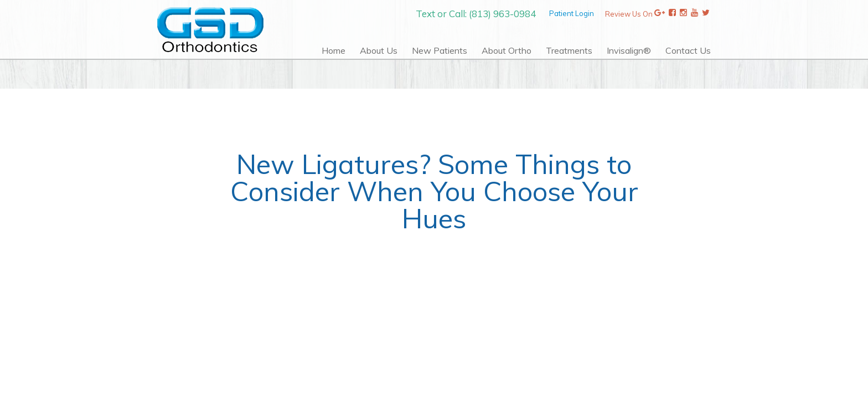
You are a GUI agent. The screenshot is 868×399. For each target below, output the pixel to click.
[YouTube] (694, 14)
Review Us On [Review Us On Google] (635, 14)
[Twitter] (706, 14)
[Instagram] (683, 14)
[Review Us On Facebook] (672, 14)
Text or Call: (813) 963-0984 (476, 14)
